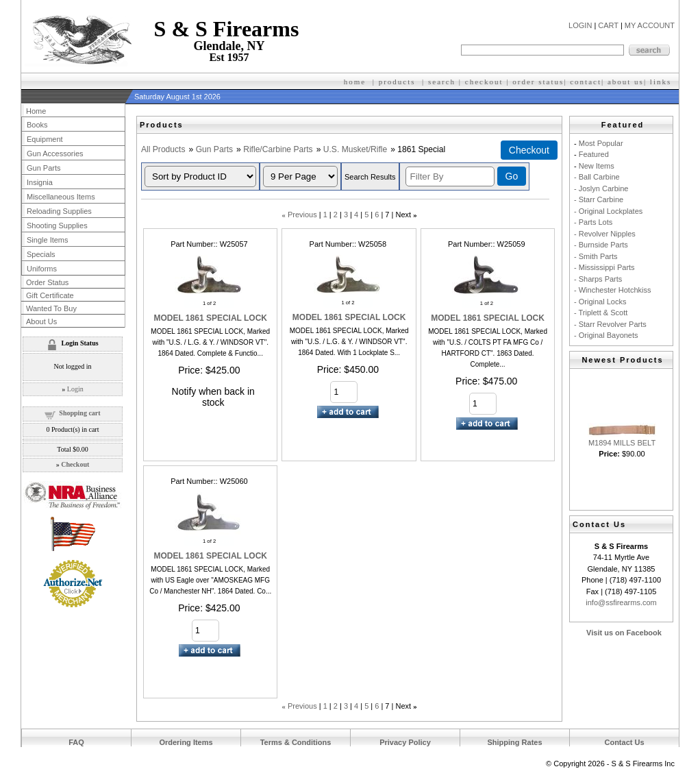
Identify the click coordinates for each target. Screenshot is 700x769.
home (355, 82)
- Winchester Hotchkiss (612, 290)
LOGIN (580, 25)
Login (75, 389)
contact (586, 82)
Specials (41, 254)
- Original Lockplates (608, 211)
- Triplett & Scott (601, 313)
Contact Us (624, 742)
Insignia (40, 182)
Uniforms (42, 269)
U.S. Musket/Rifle (355, 149)
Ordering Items (186, 742)
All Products (163, 149)
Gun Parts (214, 149)
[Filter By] (450, 176)
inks (662, 82)
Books (37, 125)
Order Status (47, 282)
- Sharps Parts (598, 279)
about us (626, 82)
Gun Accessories (55, 154)
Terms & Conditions (296, 742)
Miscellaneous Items (61, 197)
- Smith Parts (596, 256)
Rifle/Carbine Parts (278, 149)
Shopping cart (79, 413)
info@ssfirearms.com (621, 602)
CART (608, 25)
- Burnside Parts (601, 245)
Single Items (48, 240)
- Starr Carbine (599, 199)
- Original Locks (600, 302)
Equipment (45, 139)
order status (538, 82)
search (442, 82)
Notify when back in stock (213, 397)
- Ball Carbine (597, 177)
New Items (597, 166)
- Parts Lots (593, 222)
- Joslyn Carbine (601, 188)
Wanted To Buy (51, 308)
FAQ (76, 742)
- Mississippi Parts (604, 267)
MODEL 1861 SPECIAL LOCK (210, 318)
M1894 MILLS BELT (622, 443)
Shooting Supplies (57, 225)
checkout (484, 82)
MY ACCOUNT (650, 25)
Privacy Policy (405, 742)
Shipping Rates (514, 742)
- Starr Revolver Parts (610, 324)
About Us (41, 321)
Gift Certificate (50, 295)
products (397, 82)
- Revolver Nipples (605, 234)
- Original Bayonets (606, 335)
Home (36, 111)
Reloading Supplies (59, 211)
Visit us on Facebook (624, 633)
